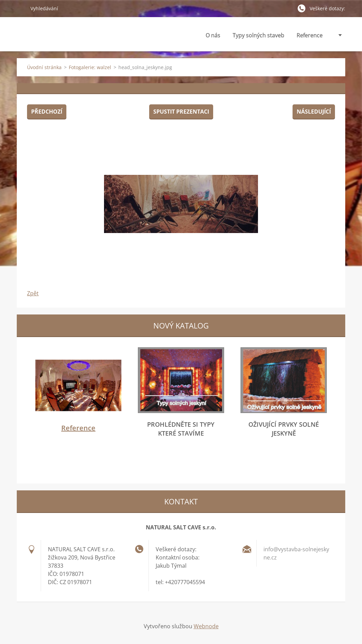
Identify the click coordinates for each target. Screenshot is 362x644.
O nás (213, 37)
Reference (310, 35)
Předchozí (47, 112)
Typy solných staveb (258, 37)
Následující (314, 112)
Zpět (33, 293)
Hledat (21, 8)
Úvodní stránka (44, 67)
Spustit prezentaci (181, 112)
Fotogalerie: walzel (90, 67)
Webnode (206, 626)
